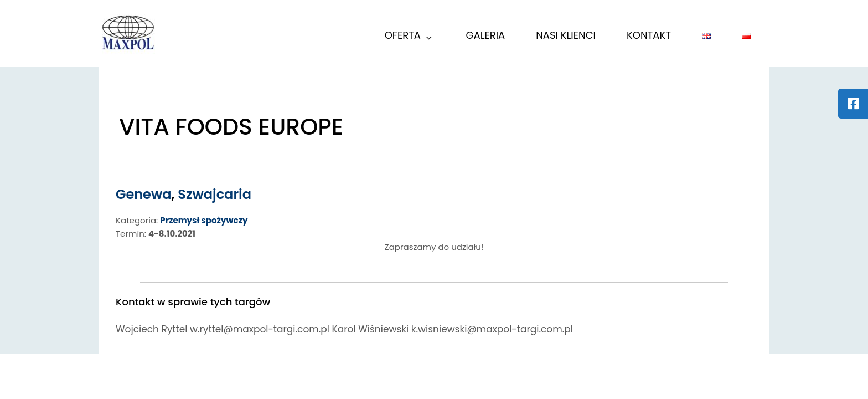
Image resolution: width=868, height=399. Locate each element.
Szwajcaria (256, 150)
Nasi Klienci (566, 35)
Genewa (185, 150)
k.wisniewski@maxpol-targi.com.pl (665, 219)
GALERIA (486, 35)
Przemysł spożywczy (245, 176)
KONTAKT (649, 35)
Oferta (409, 37)
